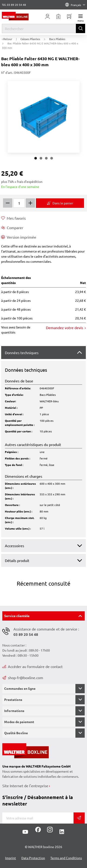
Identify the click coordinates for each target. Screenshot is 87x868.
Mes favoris (13, 218)
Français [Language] (75, 5)
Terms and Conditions (66, 858)
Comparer (12, 228)
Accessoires (14, 546)
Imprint (11, 858)
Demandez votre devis (65, 328)
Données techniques (22, 353)
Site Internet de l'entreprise (25, 786)
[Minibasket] (69, 16)
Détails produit (17, 560)
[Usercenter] (48, 16)
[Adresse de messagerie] (38, 818)
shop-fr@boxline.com (23, 678)
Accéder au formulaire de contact (32, 666)
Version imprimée (19, 237)
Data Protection (33, 858)
